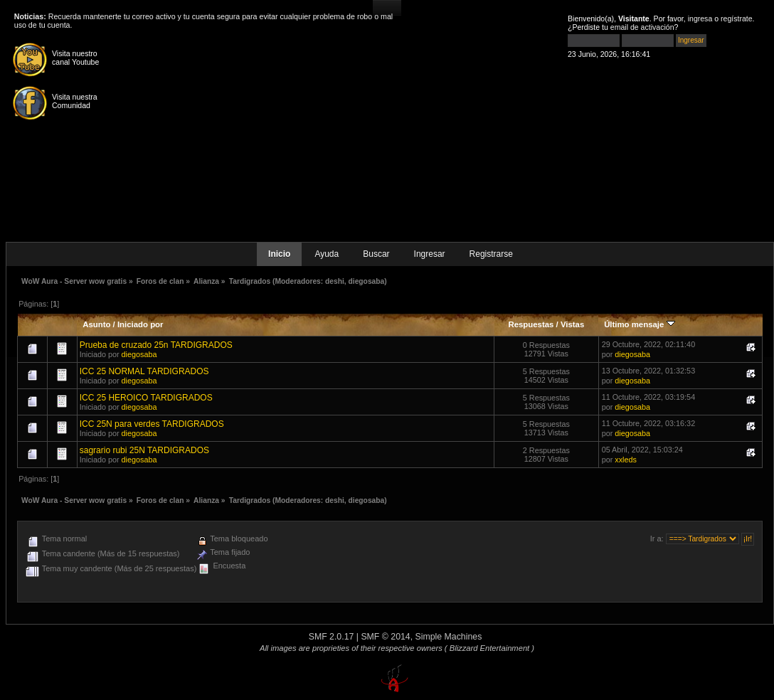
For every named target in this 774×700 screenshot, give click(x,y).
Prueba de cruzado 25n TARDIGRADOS (156, 345)
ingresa (700, 18)
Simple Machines (449, 637)
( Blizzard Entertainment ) (489, 648)
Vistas (572, 324)
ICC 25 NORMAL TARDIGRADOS (144, 371)
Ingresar (430, 254)
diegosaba (367, 281)
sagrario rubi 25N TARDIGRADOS (144, 450)
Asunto (96, 324)
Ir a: (657, 539)
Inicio (279, 254)
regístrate (737, 18)
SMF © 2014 (385, 637)
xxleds (626, 460)
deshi (335, 281)
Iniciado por (141, 324)
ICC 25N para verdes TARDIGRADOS (152, 424)
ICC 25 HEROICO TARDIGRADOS (146, 398)
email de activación (642, 27)
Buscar (376, 254)
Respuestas (531, 324)
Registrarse (491, 254)
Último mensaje (639, 324)
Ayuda (327, 254)
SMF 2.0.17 (332, 637)
